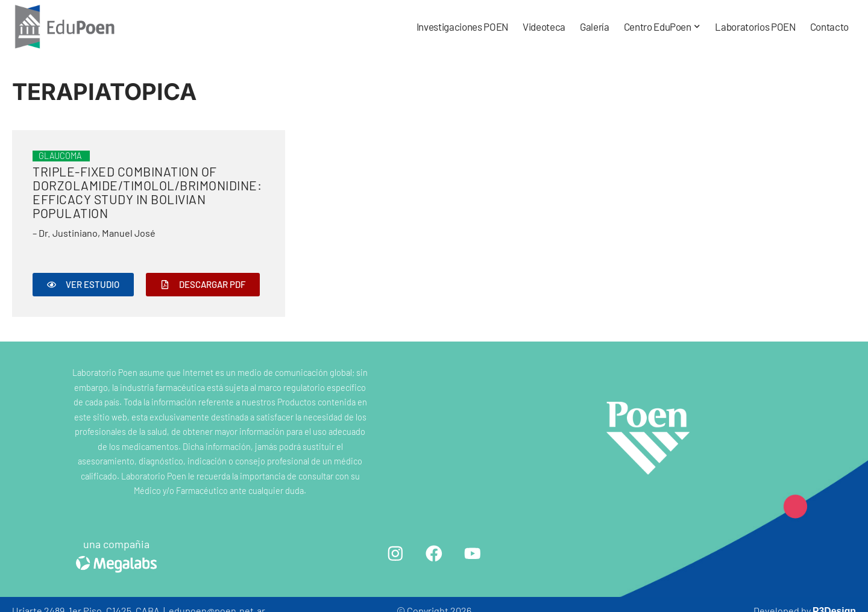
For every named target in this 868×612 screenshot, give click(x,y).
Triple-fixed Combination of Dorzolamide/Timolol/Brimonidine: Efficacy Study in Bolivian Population (147, 192)
